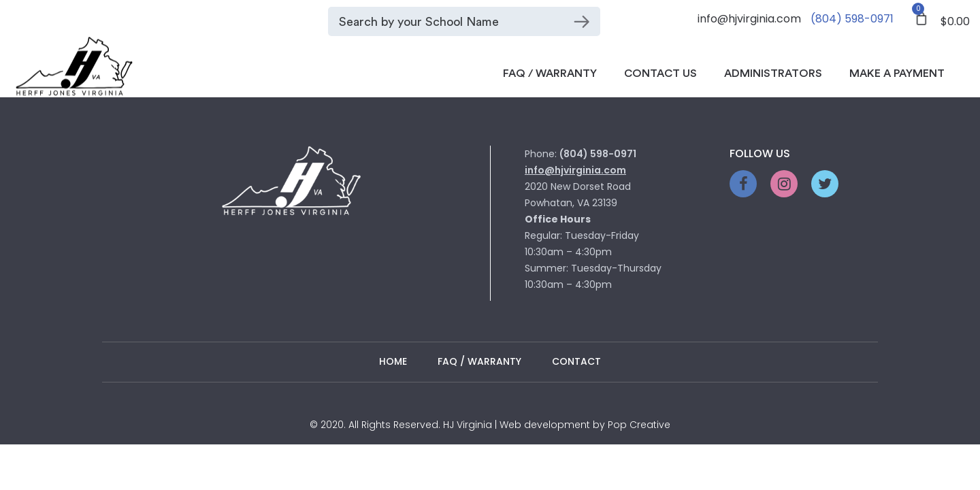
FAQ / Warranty (550, 73)
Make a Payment (897, 73)
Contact (576, 361)
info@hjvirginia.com (749, 19)
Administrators (773, 73)
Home (393, 361)
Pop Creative (639, 425)
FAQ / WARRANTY (479, 361)
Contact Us (660, 73)
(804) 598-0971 (852, 19)
